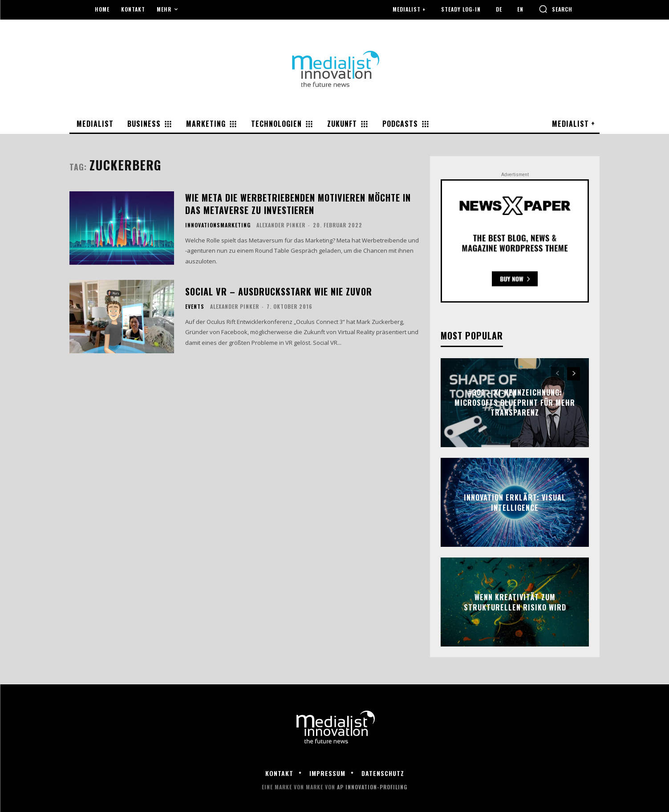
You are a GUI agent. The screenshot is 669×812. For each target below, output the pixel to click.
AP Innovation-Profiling (372, 787)
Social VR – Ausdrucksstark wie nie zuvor (279, 291)
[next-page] (574, 374)
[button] (555, 9)
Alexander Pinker (281, 225)
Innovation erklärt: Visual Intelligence (515, 502)
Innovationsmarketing (218, 225)
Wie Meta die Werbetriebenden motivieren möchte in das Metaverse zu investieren (298, 204)
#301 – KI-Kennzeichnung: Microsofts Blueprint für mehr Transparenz (515, 403)
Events (195, 307)
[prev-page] (557, 374)
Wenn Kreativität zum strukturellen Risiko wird (515, 602)
